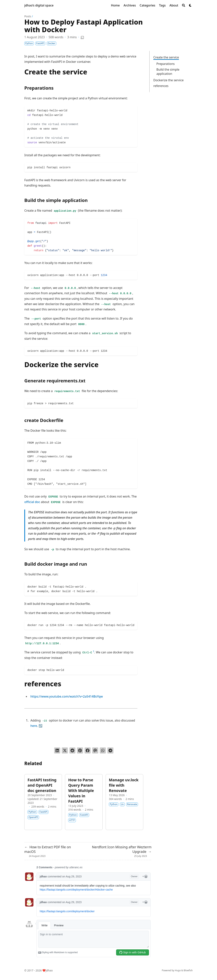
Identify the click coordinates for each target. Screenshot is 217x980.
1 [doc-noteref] (94, 651)
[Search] (184, 5)
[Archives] (130, 5)
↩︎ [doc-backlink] (40, 726)
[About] (174, 5)
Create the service (166, 57)
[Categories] (147, 5)
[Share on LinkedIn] (57, 750)
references (161, 86)
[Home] (115, 5)
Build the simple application (168, 72)
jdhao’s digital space (39, 5)
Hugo (178, 970)
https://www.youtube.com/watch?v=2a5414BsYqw (67, 696)
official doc (32, 502)
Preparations (166, 64)
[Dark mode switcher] (190, 5)
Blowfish (188, 970)
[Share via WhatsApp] (103, 750)
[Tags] (162, 5)
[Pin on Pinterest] (80, 750)
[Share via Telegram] (110, 750)
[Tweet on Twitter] (65, 750)
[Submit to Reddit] (72, 750)
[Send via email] (95, 750)
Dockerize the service (168, 80)
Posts (28, 16)
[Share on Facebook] (88, 750)
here (34, 726)
